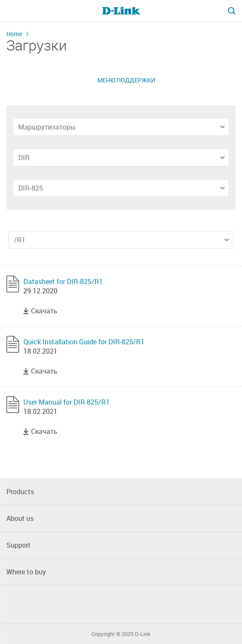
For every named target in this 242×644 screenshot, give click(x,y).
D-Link (143, 634)
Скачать (44, 311)
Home (14, 34)
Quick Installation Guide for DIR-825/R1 (84, 342)
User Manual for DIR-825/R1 (67, 402)
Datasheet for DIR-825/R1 (63, 281)
